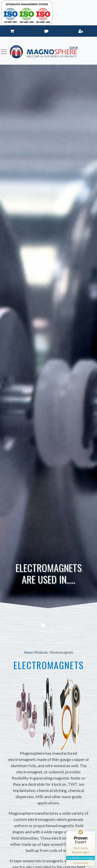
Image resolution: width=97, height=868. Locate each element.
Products (42, 652)
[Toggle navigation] (4, 52)
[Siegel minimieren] (92, 834)
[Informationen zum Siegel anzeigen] (81, 863)
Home (28, 652)
